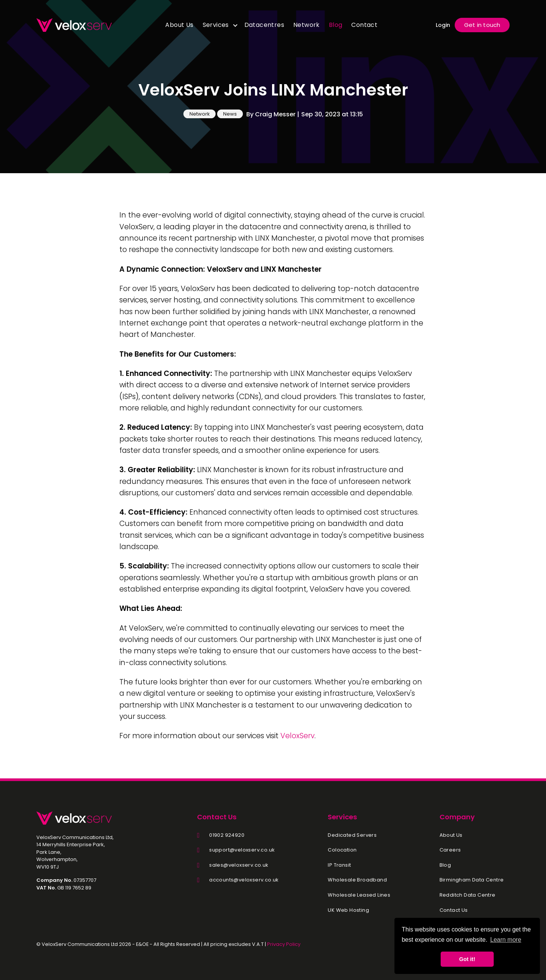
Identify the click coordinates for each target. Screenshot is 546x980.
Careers (450, 850)
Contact (364, 25)
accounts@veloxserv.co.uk (244, 880)
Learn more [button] (506, 940)
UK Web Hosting (348, 910)
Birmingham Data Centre (472, 880)
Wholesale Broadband (357, 880)
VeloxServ (297, 736)
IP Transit (339, 865)
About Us (179, 25)
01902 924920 (227, 835)
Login (443, 25)
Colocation (342, 850)
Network (307, 25)
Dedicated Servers (352, 835)
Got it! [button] (467, 959)
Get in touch (482, 25)
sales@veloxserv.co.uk (239, 865)
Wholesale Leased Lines (359, 895)
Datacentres (264, 25)
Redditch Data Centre (468, 895)
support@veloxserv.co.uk (242, 850)
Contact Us (454, 910)
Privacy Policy (284, 944)
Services (216, 25)
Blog (336, 25)
